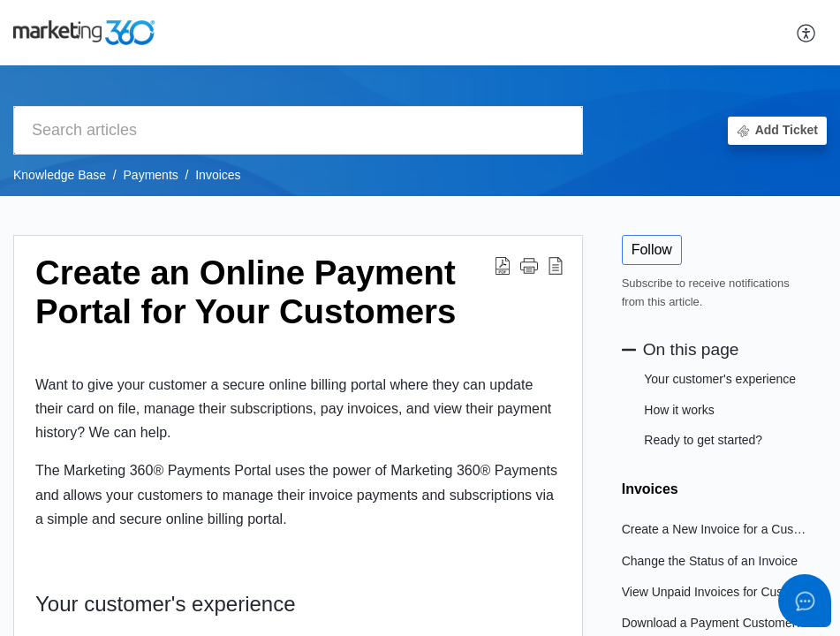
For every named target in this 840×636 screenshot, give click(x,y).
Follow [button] (652, 250)
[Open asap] (805, 601)
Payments (151, 175)
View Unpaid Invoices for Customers (715, 592)
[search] (298, 130)
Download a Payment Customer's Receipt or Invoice (715, 623)
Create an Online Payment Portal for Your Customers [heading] (246, 292)
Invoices (218, 175)
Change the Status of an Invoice (710, 561)
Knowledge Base (60, 175)
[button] (807, 33)
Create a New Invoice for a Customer (715, 529)
